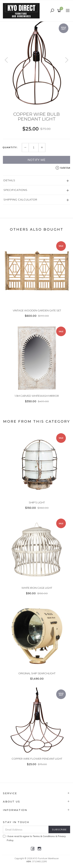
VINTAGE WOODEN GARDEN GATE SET (37, 310)
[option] (36, 64)
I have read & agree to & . (34, 838)
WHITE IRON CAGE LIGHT (37, 588)
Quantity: (10, 147)
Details (9, 180)
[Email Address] (26, 829)
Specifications (15, 190)
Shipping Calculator (20, 200)
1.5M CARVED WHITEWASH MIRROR (37, 396)
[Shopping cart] (60, 11)
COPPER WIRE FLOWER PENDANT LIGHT (37, 759)
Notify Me (37, 160)
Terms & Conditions (44, 836)
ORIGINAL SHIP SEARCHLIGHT (37, 673)
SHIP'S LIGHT (37, 502)
